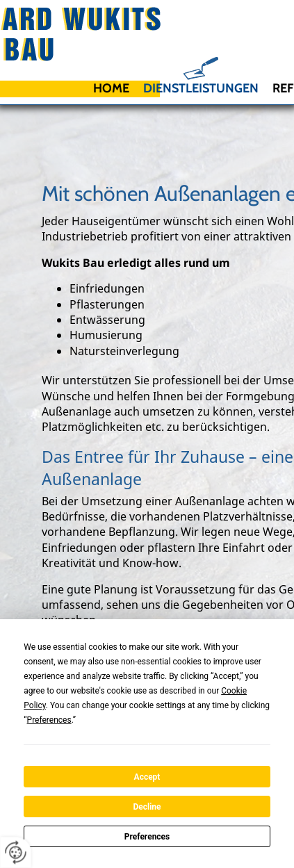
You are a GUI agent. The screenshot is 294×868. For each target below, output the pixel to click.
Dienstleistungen (201, 88)
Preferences (147, 837)
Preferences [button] (49, 720)
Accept (147, 777)
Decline (147, 807)
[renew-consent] (16, 852)
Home (111, 88)
